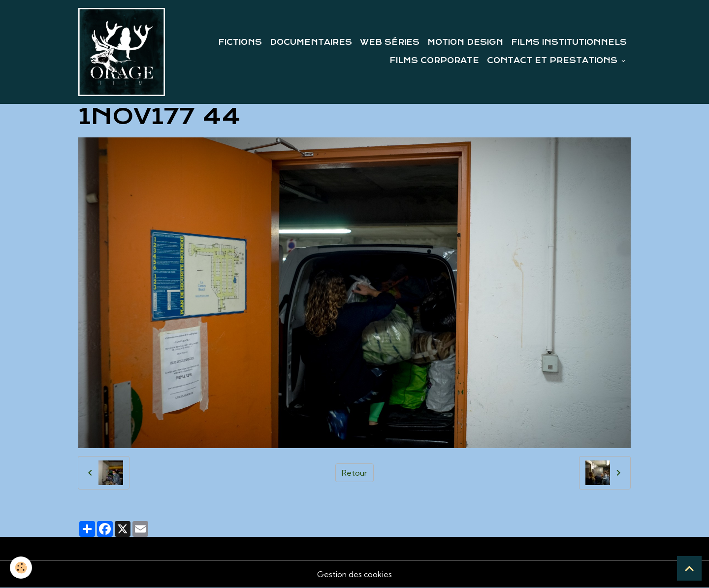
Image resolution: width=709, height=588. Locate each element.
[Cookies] (21, 568)
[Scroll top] (689, 568)
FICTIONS (240, 42)
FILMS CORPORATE (434, 61)
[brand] (122, 52)
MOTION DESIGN (465, 42)
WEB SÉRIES (390, 42)
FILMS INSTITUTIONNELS (569, 42)
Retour (354, 473)
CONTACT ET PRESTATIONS (553, 61)
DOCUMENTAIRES (311, 42)
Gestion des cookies (354, 574)
